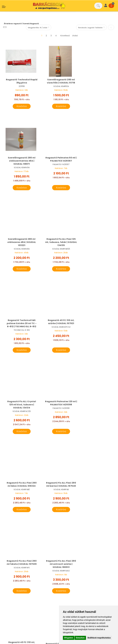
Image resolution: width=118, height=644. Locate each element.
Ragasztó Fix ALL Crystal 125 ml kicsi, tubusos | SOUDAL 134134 (97, 245)
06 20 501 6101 (14, 563)
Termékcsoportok (70, 586)
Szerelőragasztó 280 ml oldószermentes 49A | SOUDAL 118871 (97, 83)
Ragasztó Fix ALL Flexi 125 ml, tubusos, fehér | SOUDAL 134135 (97, 164)
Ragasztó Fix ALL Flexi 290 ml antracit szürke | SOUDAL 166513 (59, 405)
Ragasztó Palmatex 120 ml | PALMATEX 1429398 (21, 325)
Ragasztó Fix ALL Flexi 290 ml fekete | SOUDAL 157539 (21, 403)
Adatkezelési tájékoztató (17, 621)
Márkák (65, 574)
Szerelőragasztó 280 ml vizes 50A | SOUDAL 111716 (59, 81)
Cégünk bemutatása (72, 569)
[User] (106, 6)
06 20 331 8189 (15, 569)
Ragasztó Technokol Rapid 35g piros (21, 81)
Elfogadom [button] (69, 638)
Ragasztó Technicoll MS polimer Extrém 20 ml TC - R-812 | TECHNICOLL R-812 (21, 245)
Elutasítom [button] (80, 638)
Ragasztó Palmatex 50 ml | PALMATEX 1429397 (21, 162)
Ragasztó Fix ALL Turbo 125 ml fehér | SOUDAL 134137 (22, 486)
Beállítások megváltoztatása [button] (99, 638)
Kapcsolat (66, 597)
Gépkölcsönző (68, 581)
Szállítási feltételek (71, 592)
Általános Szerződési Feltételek (20, 616)
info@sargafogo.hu (19, 574)
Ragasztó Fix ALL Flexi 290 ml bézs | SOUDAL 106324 (59, 325)
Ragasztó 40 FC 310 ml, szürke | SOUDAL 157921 (59, 244)
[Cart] (111, 6)
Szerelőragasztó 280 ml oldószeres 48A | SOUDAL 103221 (59, 164)
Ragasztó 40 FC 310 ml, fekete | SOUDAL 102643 (97, 403)
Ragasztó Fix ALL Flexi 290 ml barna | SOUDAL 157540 (97, 325)
